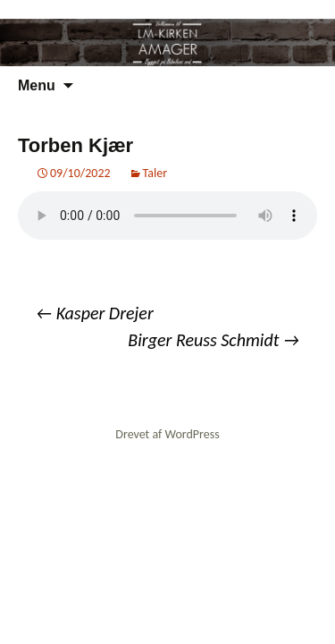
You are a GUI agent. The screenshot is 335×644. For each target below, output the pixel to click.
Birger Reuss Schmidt (214, 340)
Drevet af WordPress (167, 434)
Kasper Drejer (95, 313)
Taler (155, 173)
